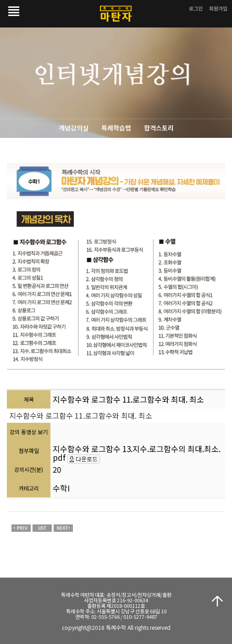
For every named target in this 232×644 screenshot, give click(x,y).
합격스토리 (159, 128)
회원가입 (218, 8)
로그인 (196, 8)
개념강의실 (74, 128)
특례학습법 (116, 128)
